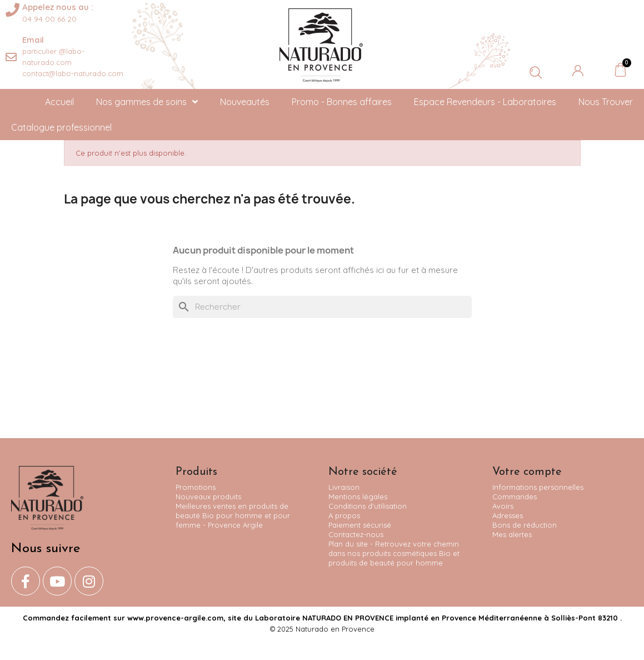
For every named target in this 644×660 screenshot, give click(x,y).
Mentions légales (358, 497)
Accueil (59, 102)
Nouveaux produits (208, 497)
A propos (344, 515)
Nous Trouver (606, 102)
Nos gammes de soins (147, 102)
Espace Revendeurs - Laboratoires (485, 102)
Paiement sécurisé (360, 525)
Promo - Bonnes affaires (342, 102)
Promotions (196, 487)
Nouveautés (245, 102)
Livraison (344, 487)
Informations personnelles (538, 487)
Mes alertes (512, 534)
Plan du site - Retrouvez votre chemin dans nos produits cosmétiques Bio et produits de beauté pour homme (394, 553)
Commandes (515, 497)
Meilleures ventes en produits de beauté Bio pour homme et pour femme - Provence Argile (233, 515)
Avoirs (503, 506)
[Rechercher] (322, 307)
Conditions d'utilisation (368, 506)
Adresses (508, 515)
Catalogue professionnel (61, 127)
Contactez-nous (356, 534)
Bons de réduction (525, 525)
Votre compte (527, 472)
